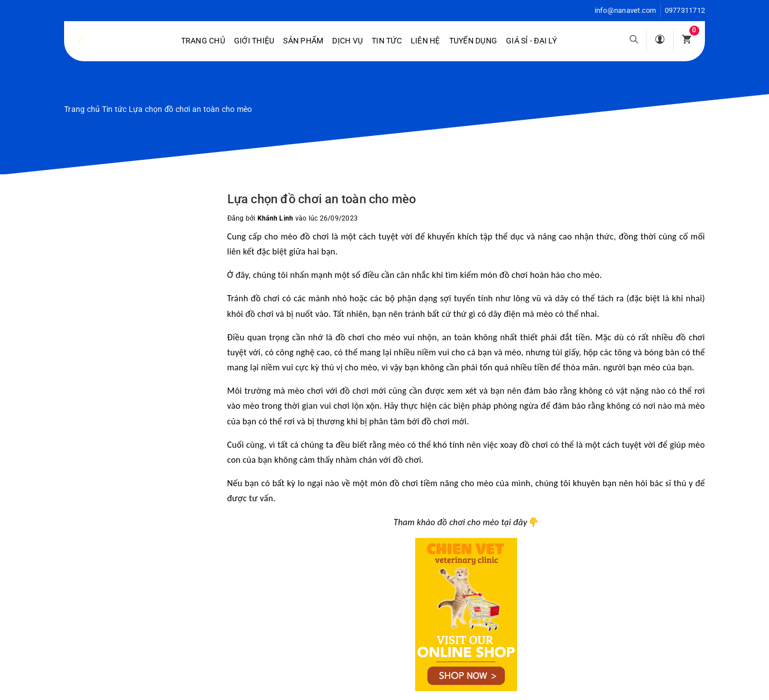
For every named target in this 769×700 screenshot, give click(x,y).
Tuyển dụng (473, 41)
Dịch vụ (347, 41)
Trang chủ (203, 41)
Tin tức (387, 41)
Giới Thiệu (254, 41)
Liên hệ (425, 41)
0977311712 (685, 10)
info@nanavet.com (626, 10)
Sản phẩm (303, 41)
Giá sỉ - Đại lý (531, 41)
